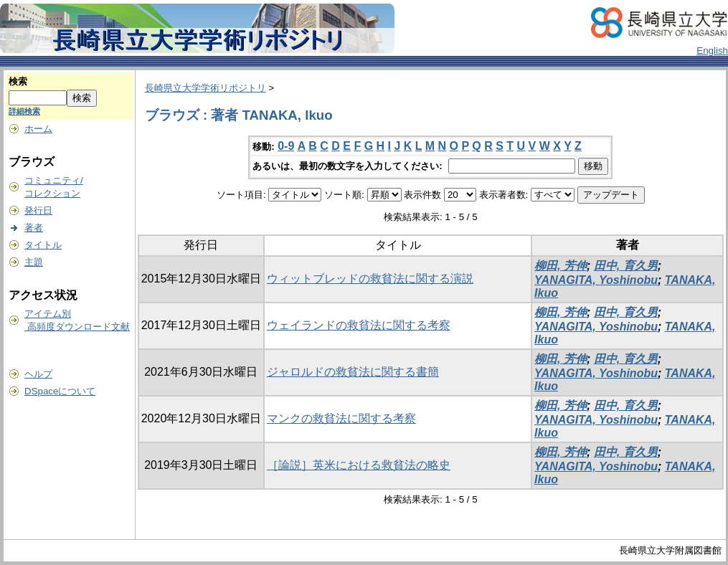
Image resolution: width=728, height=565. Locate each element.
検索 (18, 81)
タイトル (43, 245)
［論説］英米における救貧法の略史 (359, 465)
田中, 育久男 (626, 266)
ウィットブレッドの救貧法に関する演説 (370, 279)
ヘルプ (38, 374)
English (712, 51)
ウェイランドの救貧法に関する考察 (359, 325)
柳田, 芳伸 (561, 266)
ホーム (38, 129)
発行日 (38, 210)
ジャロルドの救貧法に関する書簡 (353, 372)
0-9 (286, 146)
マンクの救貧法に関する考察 (341, 418)
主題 (34, 262)
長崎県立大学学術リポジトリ (205, 88)
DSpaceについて (60, 391)
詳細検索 (24, 111)
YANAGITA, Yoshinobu (596, 280)
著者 (34, 228)
